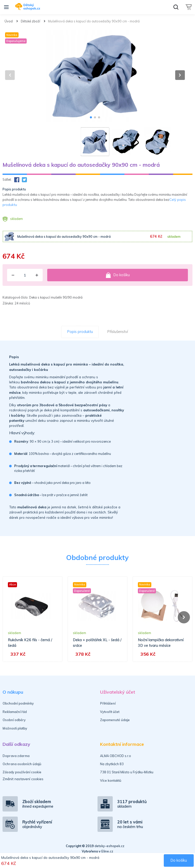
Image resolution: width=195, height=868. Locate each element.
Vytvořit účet (110, 712)
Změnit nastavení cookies (23, 779)
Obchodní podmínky (18, 703)
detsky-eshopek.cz (109, 846)
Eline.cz (107, 851)
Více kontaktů (111, 780)
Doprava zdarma (16, 756)
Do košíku (118, 275)
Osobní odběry (14, 720)
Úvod (9, 21)
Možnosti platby (15, 728)
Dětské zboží (30, 21)
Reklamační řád (15, 712)
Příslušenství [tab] (118, 332)
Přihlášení (108, 703)
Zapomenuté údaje (115, 720)
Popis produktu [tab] (80, 332)
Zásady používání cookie (22, 772)
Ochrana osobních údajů (22, 764)
